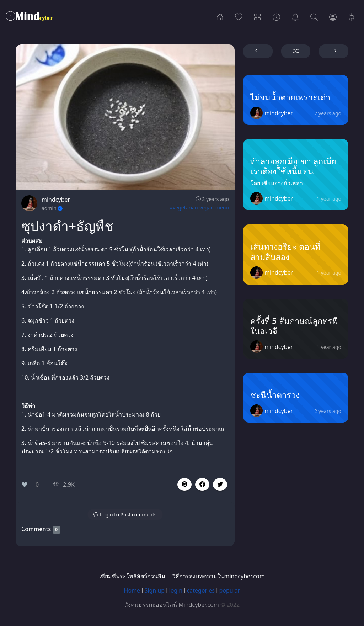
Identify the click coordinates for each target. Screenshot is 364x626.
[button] (202, 484)
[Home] (220, 16)
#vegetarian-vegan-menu (199, 208)
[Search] (314, 16)
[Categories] (258, 16)
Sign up (155, 590)
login (176, 590)
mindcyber (56, 200)
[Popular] (239, 16)
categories (201, 590)
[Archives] (276, 16)
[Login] (333, 16)
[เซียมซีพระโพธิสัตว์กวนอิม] (295, 16)
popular (229, 590)
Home (132, 590)
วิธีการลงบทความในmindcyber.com (218, 576)
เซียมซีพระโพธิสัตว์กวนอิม (132, 576)
